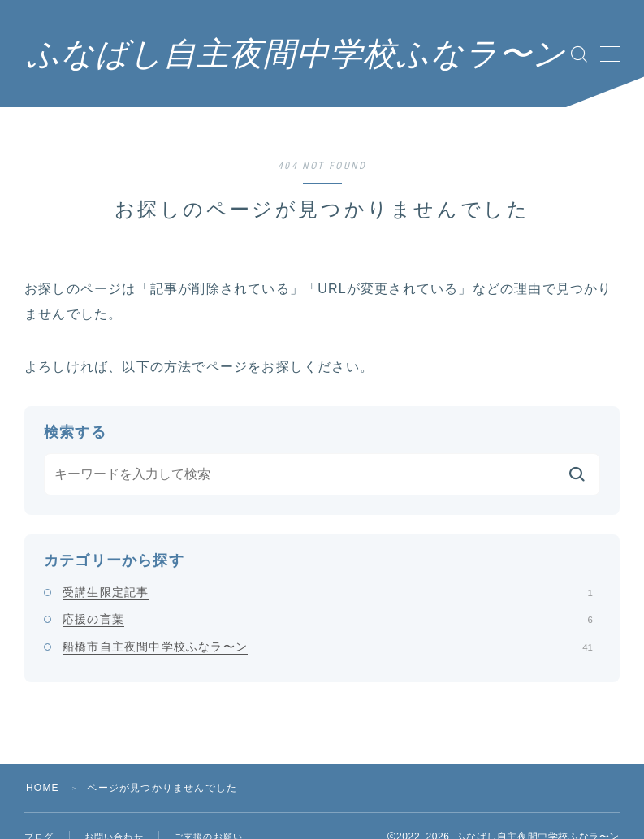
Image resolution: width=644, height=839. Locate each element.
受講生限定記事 (328, 592)
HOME (43, 788)
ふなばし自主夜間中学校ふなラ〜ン (296, 54)
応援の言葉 (328, 619)
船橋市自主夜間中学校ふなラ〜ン (328, 647)
